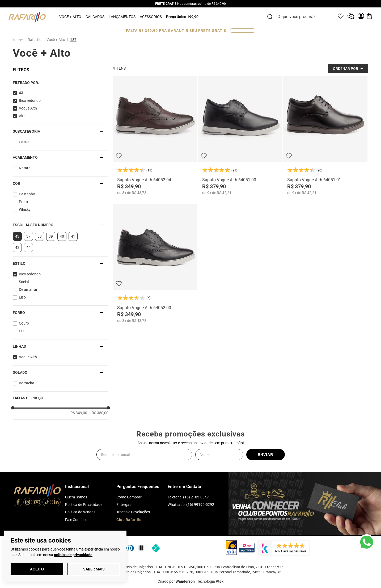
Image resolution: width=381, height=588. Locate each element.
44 (28, 247)
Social (24, 282)
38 (40, 236)
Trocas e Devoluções (133, 512)
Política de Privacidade (84, 505)
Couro (24, 323)
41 (73, 236)
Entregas (124, 505)
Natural (25, 168)
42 (17, 247)
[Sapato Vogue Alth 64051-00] (240, 136)
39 (51, 236)
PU (21, 331)
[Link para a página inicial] (19, 40)
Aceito (37, 569)
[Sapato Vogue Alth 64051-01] (325, 136)
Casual (25, 142)
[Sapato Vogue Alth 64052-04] (155, 136)
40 (62, 236)
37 (28, 236)
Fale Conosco (76, 520)
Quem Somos (76, 497)
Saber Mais (94, 569)
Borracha (27, 383)
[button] (61, 83)
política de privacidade (73, 555)
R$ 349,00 (79, 413)
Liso (22, 297)
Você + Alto (56, 40)
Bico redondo (30, 100)
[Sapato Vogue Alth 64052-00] (155, 264)
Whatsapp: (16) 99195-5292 (191, 505)
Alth (22, 116)
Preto (23, 202)
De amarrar (28, 289)
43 (21, 93)
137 (73, 40)
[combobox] (304, 17)
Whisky (25, 209)
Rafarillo (35, 40)
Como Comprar (129, 497)
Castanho (27, 194)
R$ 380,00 (98, 413)
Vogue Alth (28, 108)
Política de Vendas (80, 512)
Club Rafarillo (129, 520)
